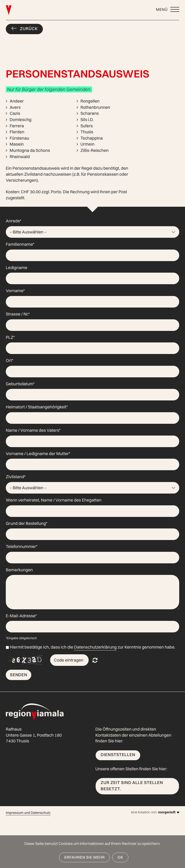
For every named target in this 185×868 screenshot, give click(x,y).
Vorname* (15, 291)
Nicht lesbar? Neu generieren (95, 660)
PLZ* (10, 338)
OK (120, 857)
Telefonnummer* (22, 547)
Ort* (10, 361)
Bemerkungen (19, 570)
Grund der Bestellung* (27, 524)
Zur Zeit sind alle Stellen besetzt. (132, 786)
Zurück (29, 29)
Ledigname (17, 268)
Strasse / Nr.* (18, 314)
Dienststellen (118, 755)
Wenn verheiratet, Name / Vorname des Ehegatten (54, 500)
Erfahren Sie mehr (85, 857)
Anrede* (13, 221)
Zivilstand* (16, 477)
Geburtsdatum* (20, 384)
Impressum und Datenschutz (28, 813)
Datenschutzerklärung (95, 647)
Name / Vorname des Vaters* (33, 430)
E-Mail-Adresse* (21, 616)
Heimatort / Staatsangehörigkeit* (37, 407)
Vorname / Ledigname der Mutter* (38, 454)
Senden (19, 675)
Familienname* (20, 244)
